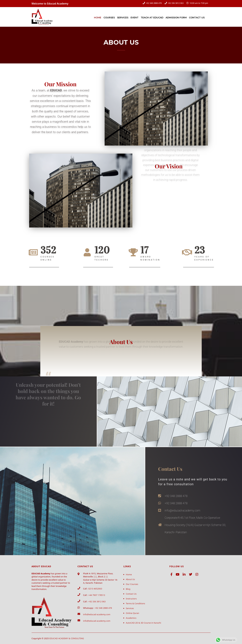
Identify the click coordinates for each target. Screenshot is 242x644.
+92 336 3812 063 (176, 3)
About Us (130, 579)
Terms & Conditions (136, 603)
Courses (109, 18)
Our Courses (132, 584)
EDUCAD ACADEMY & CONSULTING (67, 638)
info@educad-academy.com (97, 614)
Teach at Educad (152, 18)
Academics (131, 618)
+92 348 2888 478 (154, 3)
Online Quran (133, 613)
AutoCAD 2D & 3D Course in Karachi (143, 623)
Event (135, 18)
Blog (128, 589)
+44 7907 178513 (97, 595)
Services (123, 18)
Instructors (131, 599)
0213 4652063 (95, 589)
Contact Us (197, 18)
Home (98, 18)
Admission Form (176, 18)
